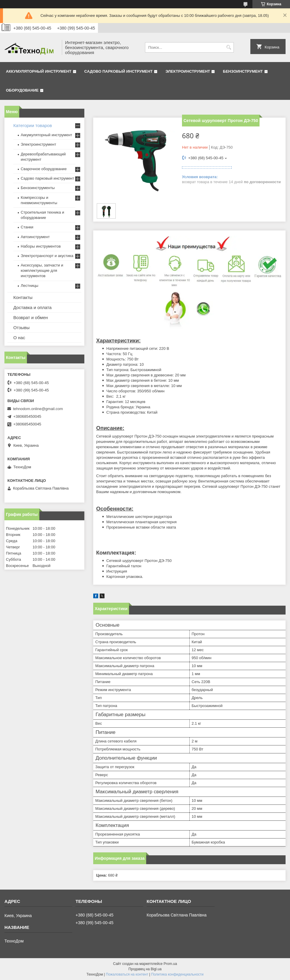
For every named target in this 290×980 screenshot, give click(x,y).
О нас (19, 338)
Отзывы (21, 328)
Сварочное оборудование (44, 169)
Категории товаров (33, 125)
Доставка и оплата (32, 307)
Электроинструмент (188, 71)
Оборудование (22, 90)
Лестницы (29, 286)
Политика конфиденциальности (177, 974)
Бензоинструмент (243, 71)
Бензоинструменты (38, 188)
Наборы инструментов (41, 246)
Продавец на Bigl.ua (145, 969)
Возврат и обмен (31, 317)
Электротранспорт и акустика (47, 256)
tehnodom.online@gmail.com (38, 409)
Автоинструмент (35, 237)
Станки (27, 227)
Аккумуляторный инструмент (39, 71)
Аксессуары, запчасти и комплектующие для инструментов (42, 270)
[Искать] (229, 47)
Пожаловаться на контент (127, 974)
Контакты (23, 297)
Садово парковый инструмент (119, 71)
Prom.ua (170, 964)
